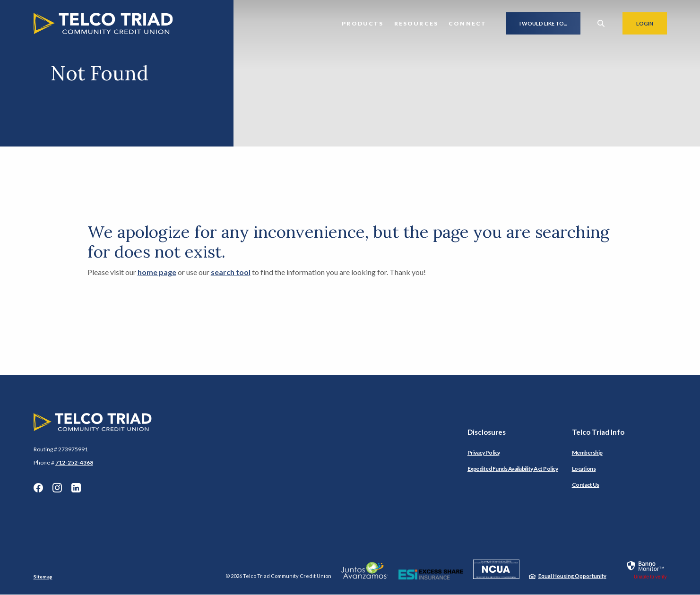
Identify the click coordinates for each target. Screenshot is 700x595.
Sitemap (43, 577)
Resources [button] (416, 23)
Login (652, 23)
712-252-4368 (74, 462)
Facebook (38, 488)
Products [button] (363, 23)
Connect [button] (467, 23)
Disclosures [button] (487, 432)
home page (157, 272)
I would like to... (543, 23)
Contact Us (586, 485)
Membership (587, 453)
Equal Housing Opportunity (572, 576)
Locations (584, 469)
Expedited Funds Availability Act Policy (513, 469)
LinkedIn (76, 488)
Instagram (57, 488)
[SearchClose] (601, 23)
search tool (231, 272)
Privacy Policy (484, 453)
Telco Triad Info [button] (598, 432)
